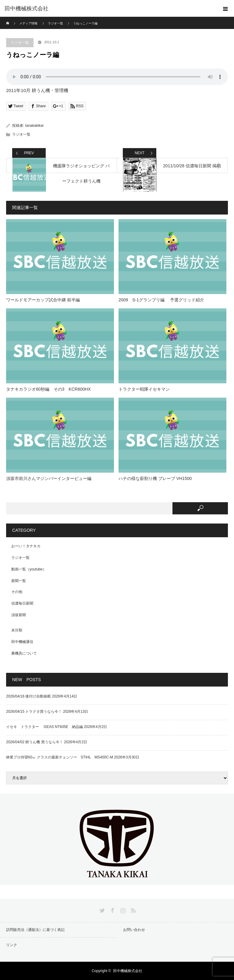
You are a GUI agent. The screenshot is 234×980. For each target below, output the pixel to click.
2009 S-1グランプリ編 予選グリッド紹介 (161, 300)
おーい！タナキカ (26, 546)
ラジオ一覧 (20, 43)
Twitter (101, 909)
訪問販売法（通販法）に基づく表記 (35, 930)
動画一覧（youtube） (29, 569)
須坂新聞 (19, 615)
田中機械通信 (22, 642)
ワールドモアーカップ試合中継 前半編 (43, 300)
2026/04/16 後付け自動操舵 (28, 696)
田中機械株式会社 (27, 9)
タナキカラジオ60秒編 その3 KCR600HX (48, 389)
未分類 (17, 630)
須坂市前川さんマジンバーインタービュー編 (49, 478)
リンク (12, 945)
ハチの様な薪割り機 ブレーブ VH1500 (155, 478)
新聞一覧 (19, 581)
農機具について (24, 653)
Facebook (112, 909)
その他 (17, 592)
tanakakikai (34, 126)
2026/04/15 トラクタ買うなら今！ (34, 712)
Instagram (122, 909)
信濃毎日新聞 (22, 603)
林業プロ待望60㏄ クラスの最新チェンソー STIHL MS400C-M (60, 757)
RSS (133, 909)
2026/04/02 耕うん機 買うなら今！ (35, 742)
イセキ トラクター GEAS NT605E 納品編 (44, 727)
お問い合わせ (134, 930)
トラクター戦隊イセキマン (144, 389)
